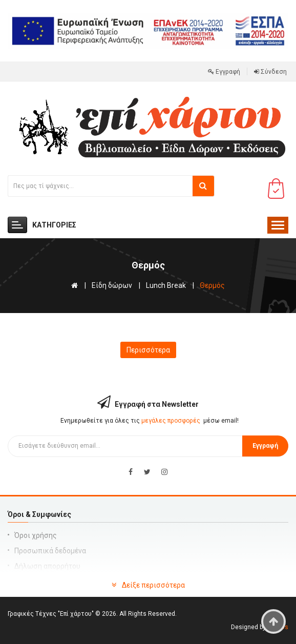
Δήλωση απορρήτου (47, 566)
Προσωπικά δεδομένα (50, 551)
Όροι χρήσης (36, 535)
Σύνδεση (270, 72)
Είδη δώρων (112, 285)
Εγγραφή (224, 72)
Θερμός (212, 285)
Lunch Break (166, 285)
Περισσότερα (148, 350)
